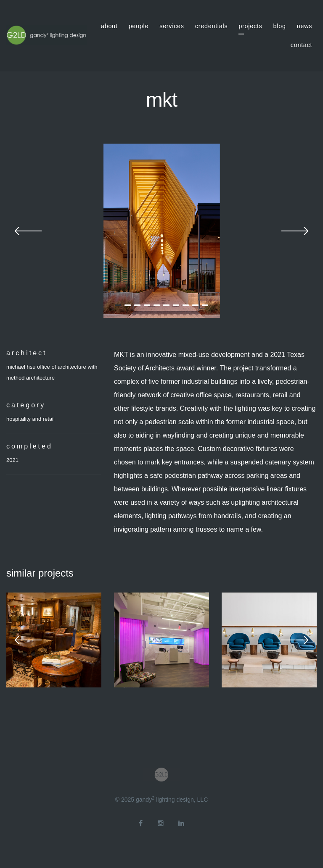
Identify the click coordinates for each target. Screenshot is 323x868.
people (139, 26)
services (172, 26)
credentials (212, 26)
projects (250, 26)
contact (301, 45)
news (304, 26)
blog (280, 26)
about (109, 26)
